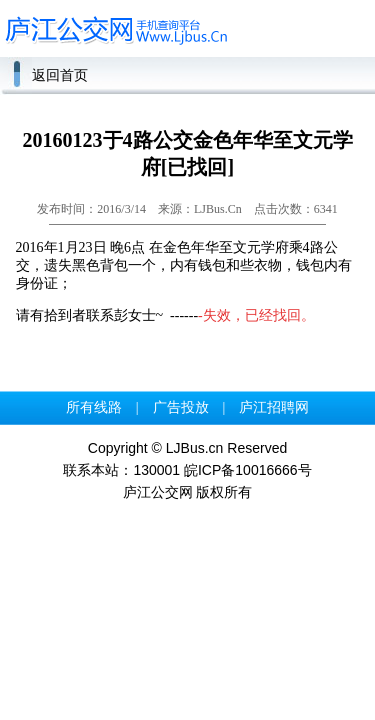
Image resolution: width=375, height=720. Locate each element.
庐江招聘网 (274, 407)
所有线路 (94, 407)
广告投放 (181, 407)
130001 (156, 470)
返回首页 (60, 75)
